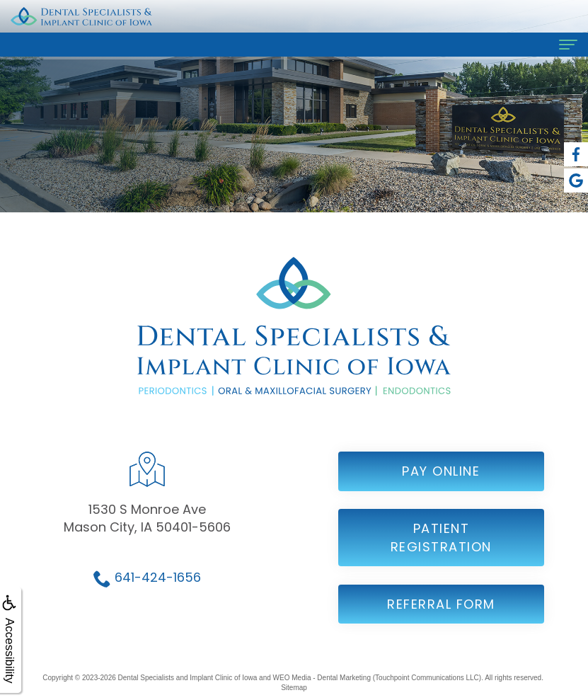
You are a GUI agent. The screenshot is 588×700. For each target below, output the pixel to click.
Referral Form (441, 617)
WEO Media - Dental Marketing (322, 678)
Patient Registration (441, 551)
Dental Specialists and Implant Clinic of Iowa (188, 678)
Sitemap (294, 688)
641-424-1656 (158, 591)
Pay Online (441, 484)
